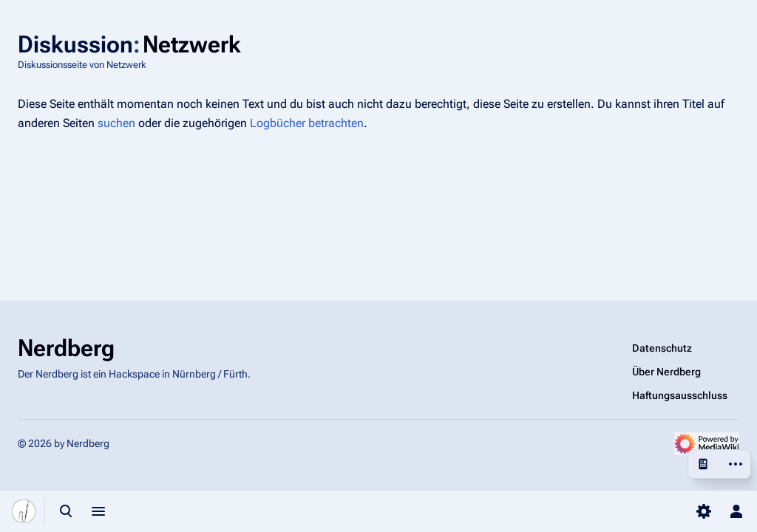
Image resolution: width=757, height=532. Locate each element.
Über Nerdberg (666, 372)
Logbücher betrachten (307, 123)
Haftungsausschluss (680, 395)
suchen (116, 123)
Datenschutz (662, 348)
